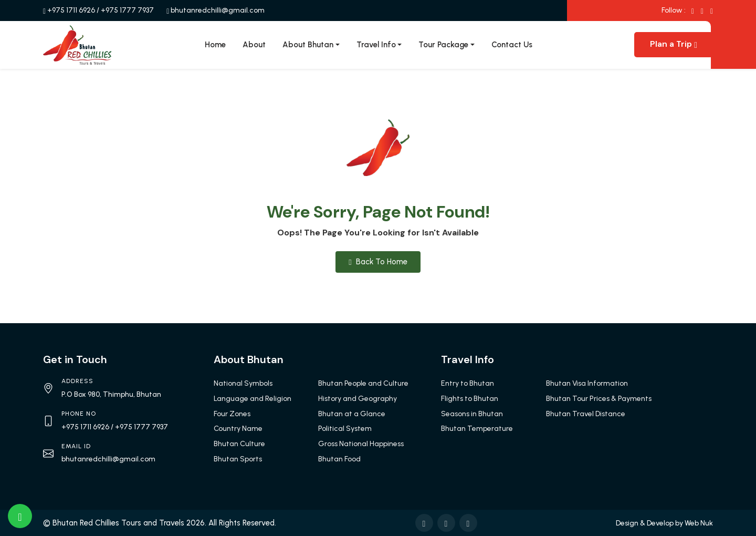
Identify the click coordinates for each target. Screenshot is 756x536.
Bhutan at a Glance (352, 414)
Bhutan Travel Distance (586, 414)
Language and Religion (253, 399)
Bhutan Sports (238, 459)
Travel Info (376, 45)
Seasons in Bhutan (472, 414)
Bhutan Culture (239, 444)
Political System (345, 429)
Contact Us (512, 45)
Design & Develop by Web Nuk (664, 523)
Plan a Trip (674, 44)
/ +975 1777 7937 (125, 10)
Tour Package (443, 45)
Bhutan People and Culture (363, 383)
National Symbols (243, 383)
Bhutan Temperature (477, 429)
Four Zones (232, 414)
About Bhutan (308, 45)
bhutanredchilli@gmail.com (218, 10)
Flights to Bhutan (470, 399)
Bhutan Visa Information (587, 383)
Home (215, 45)
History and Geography (358, 399)
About (254, 45)
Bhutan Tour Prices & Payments (599, 399)
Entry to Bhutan (468, 383)
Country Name (238, 429)
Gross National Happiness (361, 444)
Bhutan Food (339, 459)
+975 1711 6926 (71, 10)
